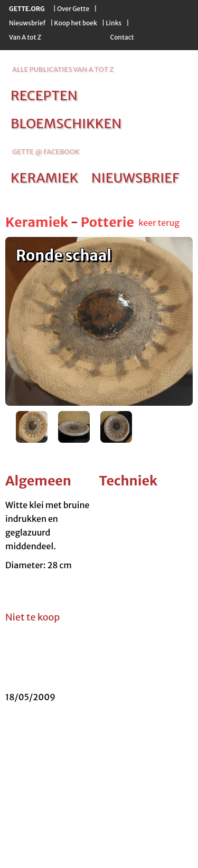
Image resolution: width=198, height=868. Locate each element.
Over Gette (73, 9)
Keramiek (37, 222)
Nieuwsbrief (27, 23)
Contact (122, 37)
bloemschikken (66, 123)
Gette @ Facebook (46, 152)
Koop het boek (76, 23)
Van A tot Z (25, 37)
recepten (44, 96)
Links (114, 23)
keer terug (159, 223)
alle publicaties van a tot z (63, 69)
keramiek (44, 178)
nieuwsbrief (135, 178)
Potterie (107, 222)
